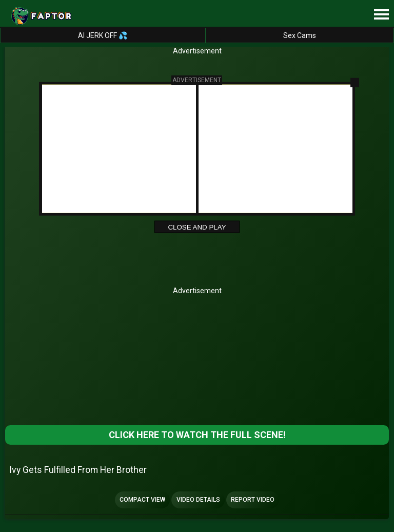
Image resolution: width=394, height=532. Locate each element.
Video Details (198, 500)
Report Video (253, 500)
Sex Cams (300, 35)
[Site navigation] (381, 15)
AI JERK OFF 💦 (103, 35)
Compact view (142, 500)
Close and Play (197, 227)
